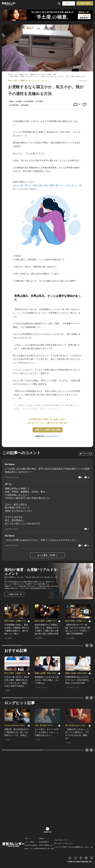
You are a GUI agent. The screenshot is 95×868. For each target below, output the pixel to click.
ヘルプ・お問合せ (30, 842)
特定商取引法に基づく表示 (47, 849)
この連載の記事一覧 (14, 594)
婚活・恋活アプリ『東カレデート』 (64, 843)
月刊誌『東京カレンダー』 (62, 840)
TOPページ (28, 839)
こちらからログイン (52, 436)
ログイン (69, 3)
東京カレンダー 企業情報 (32, 849)
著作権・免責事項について (47, 845)
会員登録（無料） (85, 3)
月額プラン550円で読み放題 (48, 430)
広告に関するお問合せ (31, 845)
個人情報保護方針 (44, 842)
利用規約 (42, 839)
